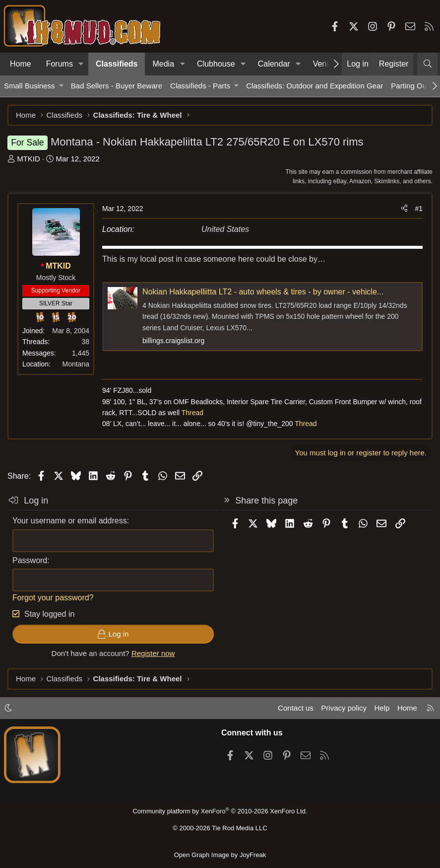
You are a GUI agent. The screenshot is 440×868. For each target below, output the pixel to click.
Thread (192, 413)
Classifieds (117, 64)
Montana (76, 364)
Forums (60, 64)
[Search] (427, 64)
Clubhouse (216, 64)
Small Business (30, 86)
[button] (81, 64)
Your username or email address (70, 521)
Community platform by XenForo (220, 811)
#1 (419, 209)
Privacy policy (344, 708)
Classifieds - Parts (200, 86)
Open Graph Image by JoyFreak (220, 855)
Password (30, 560)
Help (382, 708)
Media (163, 64)
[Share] (404, 209)
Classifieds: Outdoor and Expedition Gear (314, 86)
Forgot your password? (53, 598)
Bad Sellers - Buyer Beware (117, 86)
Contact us (296, 708)
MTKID (29, 159)
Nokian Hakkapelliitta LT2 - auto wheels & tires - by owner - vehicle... (263, 292)
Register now (153, 653)
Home (21, 64)
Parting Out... (413, 86)
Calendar (274, 64)
